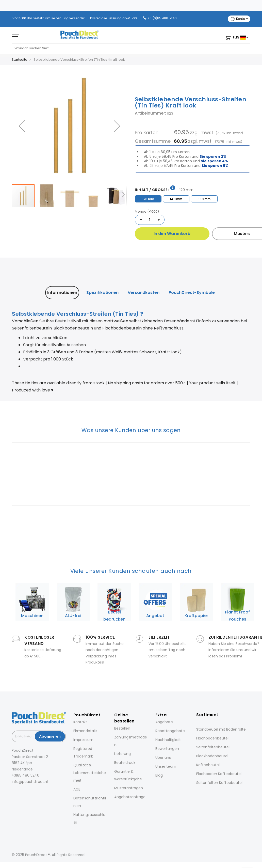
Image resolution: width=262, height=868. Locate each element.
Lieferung (122, 754)
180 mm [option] (204, 199)
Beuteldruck (125, 763)
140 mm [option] (176, 199)
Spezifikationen (102, 293)
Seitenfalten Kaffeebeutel (219, 783)
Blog (159, 775)
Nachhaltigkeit (168, 740)
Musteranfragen (129, 788)
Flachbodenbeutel (212, 738)
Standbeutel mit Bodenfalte (221, 729)
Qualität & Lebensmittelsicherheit (90, 773)
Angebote (164, 722)
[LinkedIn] (27, 793)
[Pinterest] (34, 793)
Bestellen (122, 728)
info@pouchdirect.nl (30, 782)
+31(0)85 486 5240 (162, 18)
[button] (22, 126)
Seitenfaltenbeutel (213, 747)
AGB (77, 789)
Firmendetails (85, 731)
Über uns (163, 757)
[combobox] (131, 50)
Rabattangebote (170, 731)
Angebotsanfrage (130, 797)
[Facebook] (13, 793)
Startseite (20, 60)
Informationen (62, 293)
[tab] (62, 293)
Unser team (166, 766)
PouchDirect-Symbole (192, 293)
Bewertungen (167, 749)
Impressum (83, 740)
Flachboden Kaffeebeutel (219, 774)
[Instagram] (20, 793)
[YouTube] (41, 793)
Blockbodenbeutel (212, 756)
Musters (223, 234)
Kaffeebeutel (208, 765)
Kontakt (80, 722)
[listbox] (193, 198)
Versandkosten (144, 293)
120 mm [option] (148, 199)
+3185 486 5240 (26, 775)
